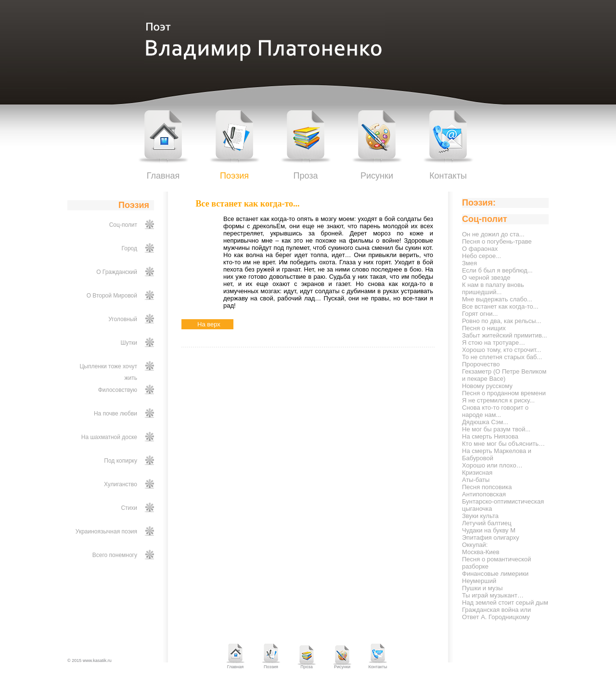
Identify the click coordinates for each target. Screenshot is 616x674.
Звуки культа (480, 516)
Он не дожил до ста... (493, 234)
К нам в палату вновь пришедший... (493, 288)
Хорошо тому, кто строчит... (502, 350)
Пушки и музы (482, 588)
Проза (305, 176)
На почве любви (115, 414)
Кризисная (477, 473)
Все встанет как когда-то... (500, 306)
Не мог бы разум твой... (496, 429)
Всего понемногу (115, 555)
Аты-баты (476, 480)
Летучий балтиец (487, 523)
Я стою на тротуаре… (494, 343)
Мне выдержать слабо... (497, 299)
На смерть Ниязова (490, 436)
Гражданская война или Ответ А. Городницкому (496, 613)
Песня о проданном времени (504, 393)
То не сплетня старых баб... (502, 357)
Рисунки (377, 176)
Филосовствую (118, 390)
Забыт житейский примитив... (505, 335)
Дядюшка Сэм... (485, 422)
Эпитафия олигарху (491, 538)
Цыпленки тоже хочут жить (108, 372)
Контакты (448, 176)
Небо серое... (481, 256)
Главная (163, 176)
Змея (469, 263)
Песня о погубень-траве (497, 241)
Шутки (129, 343)
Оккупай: (475, 545)
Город (129, 248)
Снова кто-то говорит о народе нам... (495, 411)
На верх (209, 324)
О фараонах (480, 249)
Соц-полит (123, 225)
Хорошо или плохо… (492, 465)
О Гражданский (117, 272)
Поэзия (234, 176)
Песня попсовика (487, 487)
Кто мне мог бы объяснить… (503, 444)
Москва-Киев (481, 552)
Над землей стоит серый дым (505, 603)
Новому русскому (487, 386)
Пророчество (481, 364)
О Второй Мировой (112, 296)
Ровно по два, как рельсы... (502, 321)
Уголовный (123, 319)
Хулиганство (121, 484)
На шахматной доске (109, 437)
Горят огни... (480, 314)
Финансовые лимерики (495, 574)
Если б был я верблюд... (497, 270)
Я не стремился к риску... (498, 400)
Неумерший (479, 581)
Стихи (129, 508)
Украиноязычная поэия (106, 531)
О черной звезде (486, 278)
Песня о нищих (484, 328)
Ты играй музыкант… (493, 595)
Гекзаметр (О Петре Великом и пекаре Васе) (504, 375)
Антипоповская (484, 494)
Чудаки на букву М (489, 530)
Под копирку (121, 461)
